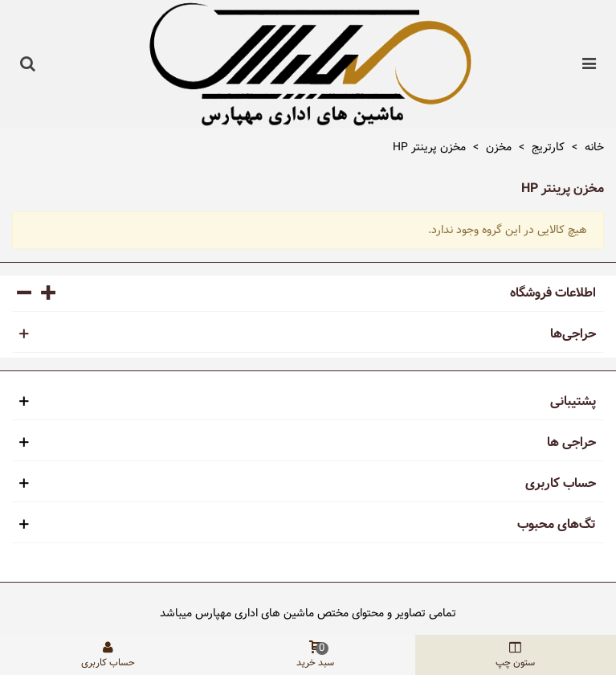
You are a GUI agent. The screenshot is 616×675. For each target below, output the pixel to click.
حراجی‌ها (573, 334)
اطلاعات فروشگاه (553, 293)
